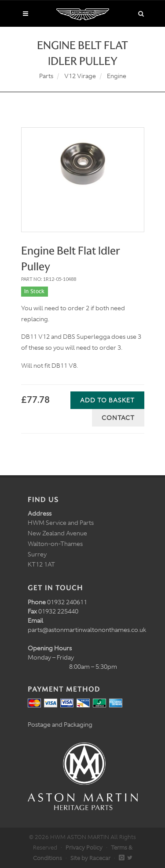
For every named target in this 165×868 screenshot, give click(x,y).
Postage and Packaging (60, 725)
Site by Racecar (90, 858)
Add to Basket (107, 400)
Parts (46, 76)
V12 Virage (80, 76)
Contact (118, 418)
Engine (117, 76)
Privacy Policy (84, 848)
